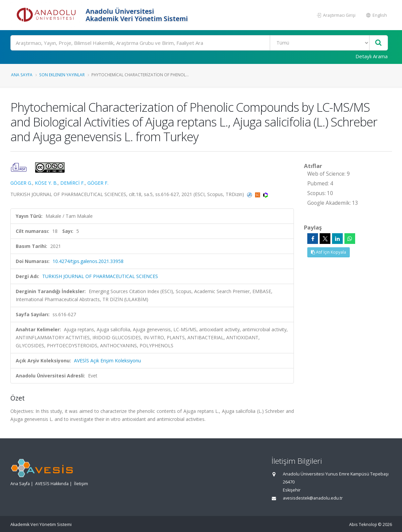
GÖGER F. (98, 183)
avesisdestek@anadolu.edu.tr (313, 498)
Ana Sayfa (22, 75)
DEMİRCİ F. (72, 183)
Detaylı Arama (372, 56)
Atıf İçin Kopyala (329, 252)
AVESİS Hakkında (52, 484)
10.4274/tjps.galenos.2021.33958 (88, 261)
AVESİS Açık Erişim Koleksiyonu (107, 361)
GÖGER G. (21, 183)
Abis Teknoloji (363, 524)
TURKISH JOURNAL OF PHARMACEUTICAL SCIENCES (100, 276)
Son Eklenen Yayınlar (62, 75)
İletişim (81, 484)
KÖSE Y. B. (46, 183)
